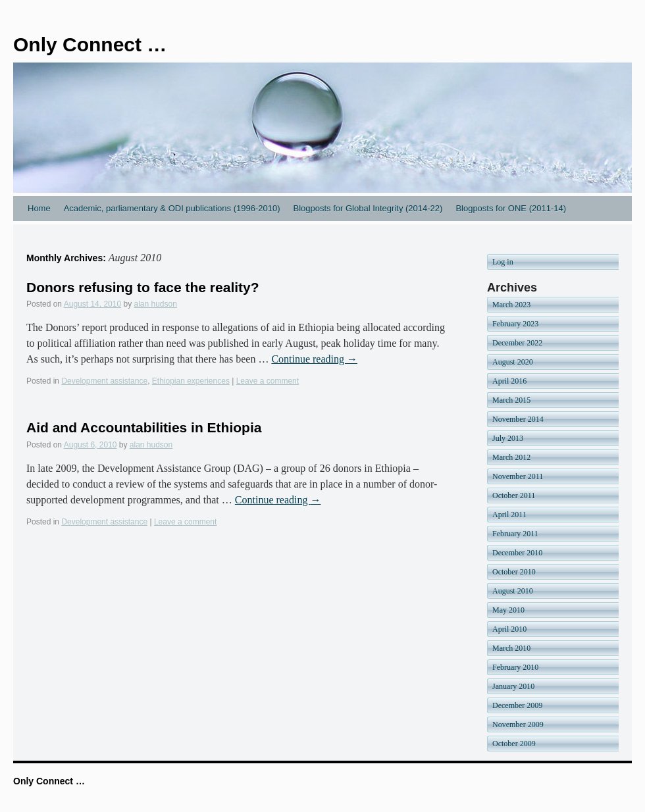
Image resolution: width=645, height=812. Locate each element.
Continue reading (314, 359)
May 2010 (508, 610)
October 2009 (514, 744)
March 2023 (511, 305)
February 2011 (515, 534)
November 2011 (518, 476)
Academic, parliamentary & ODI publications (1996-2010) (172, 208)
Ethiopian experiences (191, 381)
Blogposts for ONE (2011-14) (511, 208)
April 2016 (509, 381)
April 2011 (509, 515)
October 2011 (514, 495)
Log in (503, 262)
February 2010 (515, 667)
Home (39, 208)
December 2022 (517, 343)
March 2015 (511, 400)
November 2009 (518, 724)
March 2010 (511, 648)
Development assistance (104, 381)
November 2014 (518, 419)
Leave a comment (268, 381)
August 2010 (513, 591)
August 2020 (513, 362)
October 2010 (514, 572)
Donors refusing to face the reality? (143, 287)
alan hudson (156, 304)
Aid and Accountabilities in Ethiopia (144, 427)
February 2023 (515, 324)
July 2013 (508, 438)
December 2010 (517, 553)
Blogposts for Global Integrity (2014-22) (368, 208)
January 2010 (513, 686)
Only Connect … (90, 44)
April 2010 (509, 629)
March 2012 (511, 457)
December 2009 (517, 705)
